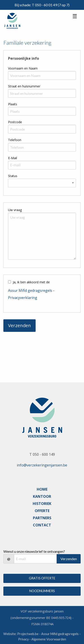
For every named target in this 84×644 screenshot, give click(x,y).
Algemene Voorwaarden (49, 639)
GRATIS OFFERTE (42, 578)
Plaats (13, 104)
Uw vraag (15, 210)
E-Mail (13, 158)
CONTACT (42, 525)
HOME (42, 489)
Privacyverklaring (23, 298)
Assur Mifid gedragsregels (30, 290)
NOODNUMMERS (42, 591)
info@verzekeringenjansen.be (42, 465)
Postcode (15, 122)
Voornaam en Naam (23, 68)
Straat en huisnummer (24, 86)
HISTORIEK (42, 504)
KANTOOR (42, 496)
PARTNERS (42, 518)
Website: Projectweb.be (21, 634)
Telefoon (15, 140)
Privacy (23, 639)
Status (13, 176)
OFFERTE (42, 511)
